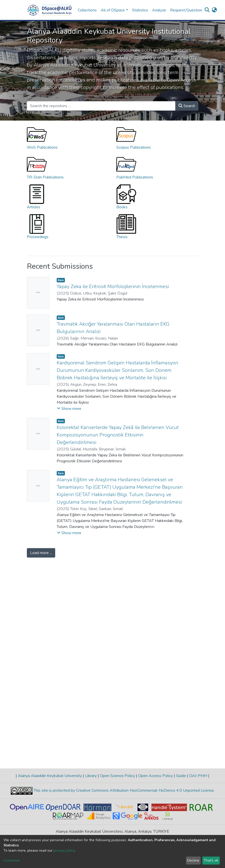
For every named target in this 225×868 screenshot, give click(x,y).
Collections (87, 10)
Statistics (140, 10)
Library (91, 776)
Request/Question (186, 10)
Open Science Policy (117, 776)
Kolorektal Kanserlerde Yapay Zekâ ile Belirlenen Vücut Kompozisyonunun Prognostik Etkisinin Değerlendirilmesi (118, 435)
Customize (12, 860)
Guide (181, 776)
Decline (193, 860)
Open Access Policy (156, 776)
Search (187, 106)
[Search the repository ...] (101, 106)
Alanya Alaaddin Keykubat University (50, 776)
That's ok (211, 860)
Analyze (159, 10)
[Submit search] (207, 10)
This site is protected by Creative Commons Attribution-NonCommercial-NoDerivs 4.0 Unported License (123, 790)
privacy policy (64, 850)
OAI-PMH (198, 776)
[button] (214, 10)
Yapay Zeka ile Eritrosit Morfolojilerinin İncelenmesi (113, 286)
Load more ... (41, 553)
